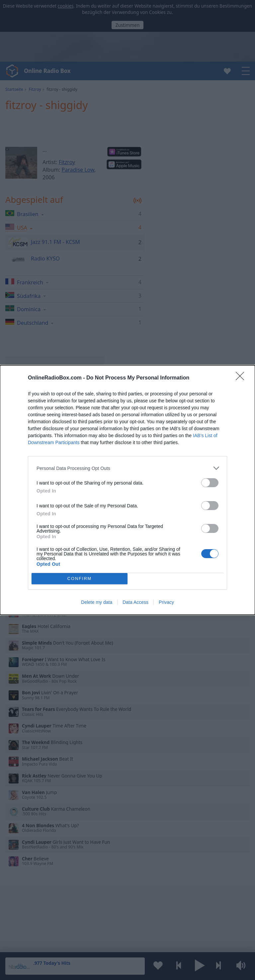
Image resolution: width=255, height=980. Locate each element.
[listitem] (127, 468)
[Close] (242, 378)
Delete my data (97, 602)
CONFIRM (80, 579)
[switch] (210, 483)
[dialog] (127, 490)
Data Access (135, 602)
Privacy (166, 602)
